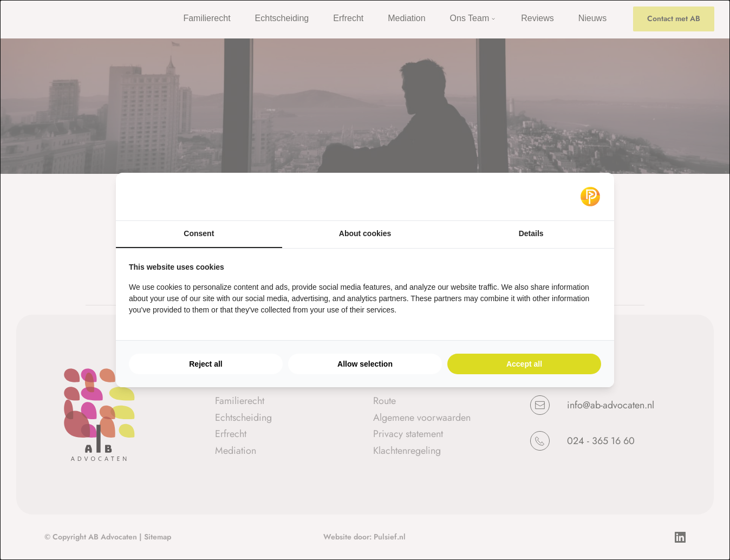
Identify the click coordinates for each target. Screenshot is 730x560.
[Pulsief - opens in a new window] (590, 197)
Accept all (524, 364)
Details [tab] (531, 233)
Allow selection (365, 364)
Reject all (206, 364)
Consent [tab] (199, 233)
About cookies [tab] (365, 233)
